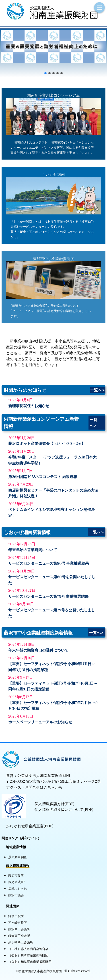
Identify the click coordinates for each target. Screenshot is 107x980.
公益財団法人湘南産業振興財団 (52, 759)
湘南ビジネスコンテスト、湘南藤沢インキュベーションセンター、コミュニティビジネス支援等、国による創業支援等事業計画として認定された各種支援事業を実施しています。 (52, 147)
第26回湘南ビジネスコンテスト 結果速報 (43, 476)
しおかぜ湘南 (53, 174)
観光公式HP (17, 882)
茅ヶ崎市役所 (17, 922)
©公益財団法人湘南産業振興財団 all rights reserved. (54, 971)
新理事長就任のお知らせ (29, 406)
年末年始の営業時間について (33, 550)
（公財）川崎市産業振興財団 (28, 955)
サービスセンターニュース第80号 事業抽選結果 (48, 563)
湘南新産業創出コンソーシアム (53, 95)
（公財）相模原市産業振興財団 (30, 961)
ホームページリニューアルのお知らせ (40, 722)
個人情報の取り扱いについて (59, 809)
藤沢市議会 (16, 895)
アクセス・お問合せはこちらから (34, 787)
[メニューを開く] (99, 8)
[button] (53, 47)
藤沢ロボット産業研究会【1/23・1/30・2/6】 (47, 443)
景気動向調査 (17, 857)
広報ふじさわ (17, 888)
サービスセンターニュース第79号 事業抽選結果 (48, 596)
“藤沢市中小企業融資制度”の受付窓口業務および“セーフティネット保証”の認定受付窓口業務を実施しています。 (51, 311)
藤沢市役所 (16, 875)
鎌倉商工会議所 (19, 935)
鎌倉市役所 (16, 916)
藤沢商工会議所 (19, 929)
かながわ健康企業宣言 (25, 826)
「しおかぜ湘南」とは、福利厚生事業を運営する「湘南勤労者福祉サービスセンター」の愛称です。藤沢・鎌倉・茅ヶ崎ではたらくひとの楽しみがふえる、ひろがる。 (52, 229)
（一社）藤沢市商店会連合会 (28, 949)
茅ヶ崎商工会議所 (21, 942)
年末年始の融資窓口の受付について (38, 650)
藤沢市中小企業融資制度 (53, 258)
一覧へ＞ (98, 390)
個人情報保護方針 (50, 804)
